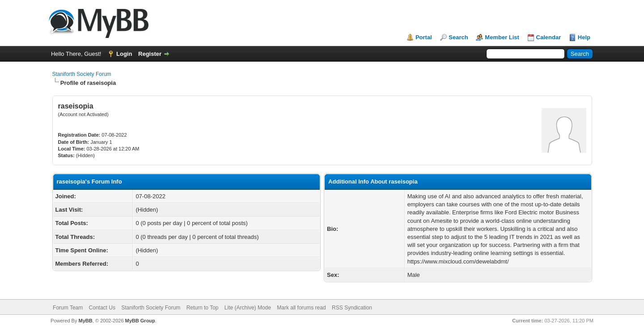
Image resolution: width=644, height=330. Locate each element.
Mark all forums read (301, 308)
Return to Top (203, 308)
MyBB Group (140, 321)
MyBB (85, 321)
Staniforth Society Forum (82, 74)
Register (150, 54)
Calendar (549, 37)
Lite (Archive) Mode (248, 308)
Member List (502, 37)
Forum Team (68, 308)
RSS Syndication (352, 308)
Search (458, 37)
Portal (424, 37)
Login (124, 54)
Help (584, 37)
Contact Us (102, 308)
